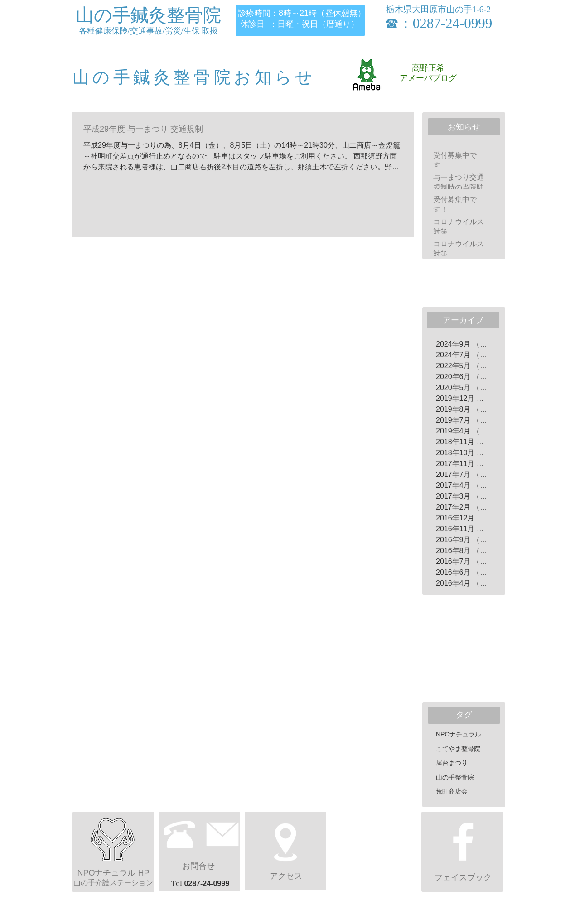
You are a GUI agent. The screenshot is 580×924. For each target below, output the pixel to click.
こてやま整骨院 (458, 749)
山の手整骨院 (455, 777)
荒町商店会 (452, 791)
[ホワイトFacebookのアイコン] (463, 842)
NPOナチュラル (459, 734)
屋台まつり (452, 763)
